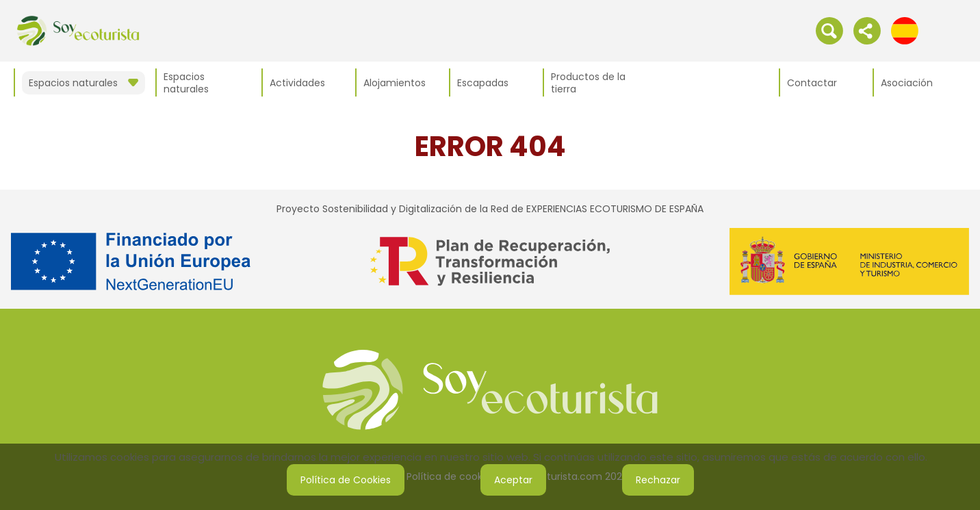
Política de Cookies (346, 480)
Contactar (812, 83)
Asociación (907, 83)
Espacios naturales (186, 83)
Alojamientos (395, 83)
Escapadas (483, 83)
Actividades (297, 83)
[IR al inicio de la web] (78, 30)
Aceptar (513, 480)
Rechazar (658, 480)
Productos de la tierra (588, 83)
